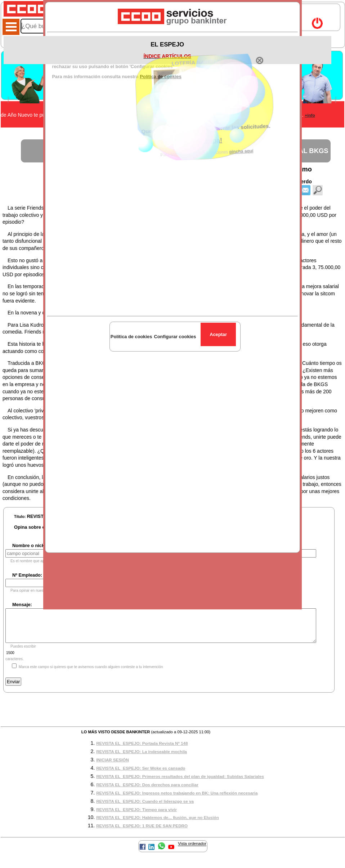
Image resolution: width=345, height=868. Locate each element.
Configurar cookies (175, 337)
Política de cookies (131, 337)
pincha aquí (243, 144)
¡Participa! (210, 138)
